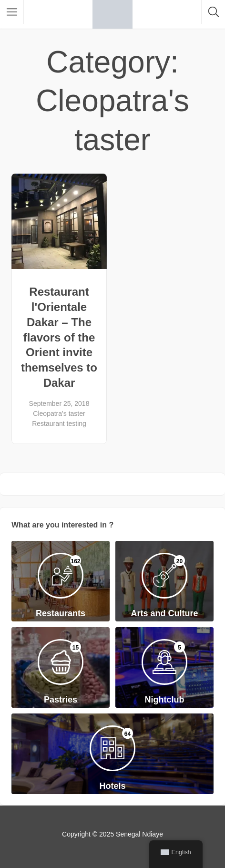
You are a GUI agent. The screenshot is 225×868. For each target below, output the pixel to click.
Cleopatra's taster (59, 413)
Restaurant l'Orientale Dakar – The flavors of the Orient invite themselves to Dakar (59, 337)
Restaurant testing (59, 424)
